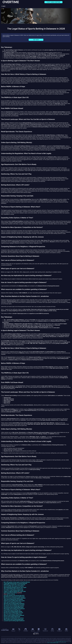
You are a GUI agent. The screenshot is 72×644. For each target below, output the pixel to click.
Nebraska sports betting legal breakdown (14, 603)
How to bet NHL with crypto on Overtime (14, 586)
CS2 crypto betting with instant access (13, 589)
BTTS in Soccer (11, 594)
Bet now (36, 40)
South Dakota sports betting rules (12, 610)
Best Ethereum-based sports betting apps (14, 597)
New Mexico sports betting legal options (14, 606)
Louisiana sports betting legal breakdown (14, 621)
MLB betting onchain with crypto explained (14, 585)
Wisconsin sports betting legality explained (15, 598)
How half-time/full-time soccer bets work (14, 595)
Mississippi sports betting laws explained (14, 609)
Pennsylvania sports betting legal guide (14, 607)
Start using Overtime (53, 2)
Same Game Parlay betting (10, 593)
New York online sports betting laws (13, 614)
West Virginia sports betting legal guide (14, 619)
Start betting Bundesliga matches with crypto (15, 587)
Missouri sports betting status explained (14, 615)
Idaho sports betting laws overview (12, 602)
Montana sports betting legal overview (13, 613)
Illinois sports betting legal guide (12, 617)
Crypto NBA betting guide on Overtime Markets (15, 583)
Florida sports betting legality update (13, 611)
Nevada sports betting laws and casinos (14, 618)
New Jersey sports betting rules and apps (14, 605)
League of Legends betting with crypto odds (15, 591)
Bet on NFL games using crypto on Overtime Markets (17, 582)
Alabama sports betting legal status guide (14, 601)
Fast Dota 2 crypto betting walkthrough (13, 590)
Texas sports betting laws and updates (13, 599)
